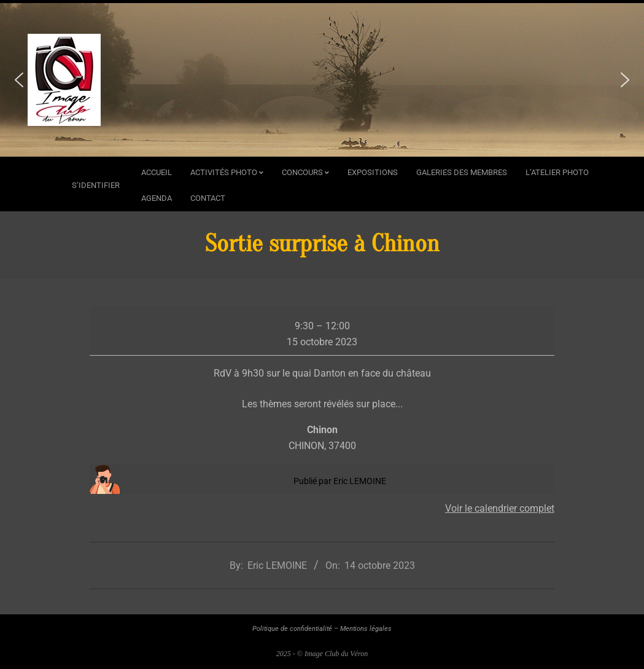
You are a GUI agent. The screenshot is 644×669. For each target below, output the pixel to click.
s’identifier (96, 185)
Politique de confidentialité (292, 629)
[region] (322, 80)
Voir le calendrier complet (500, 508)
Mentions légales (366, 629)
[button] (19, 80)
